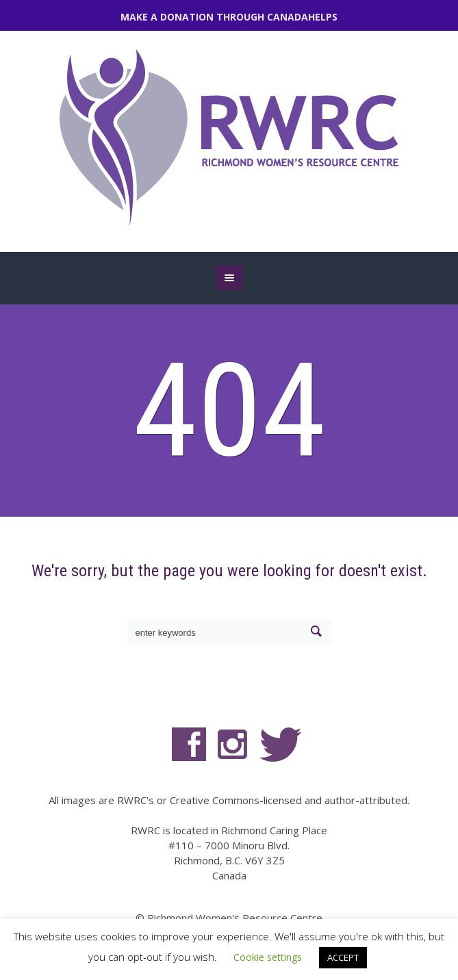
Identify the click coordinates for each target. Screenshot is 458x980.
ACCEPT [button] (343, 957)
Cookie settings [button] (268, 957)
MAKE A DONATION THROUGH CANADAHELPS (229, 17)
